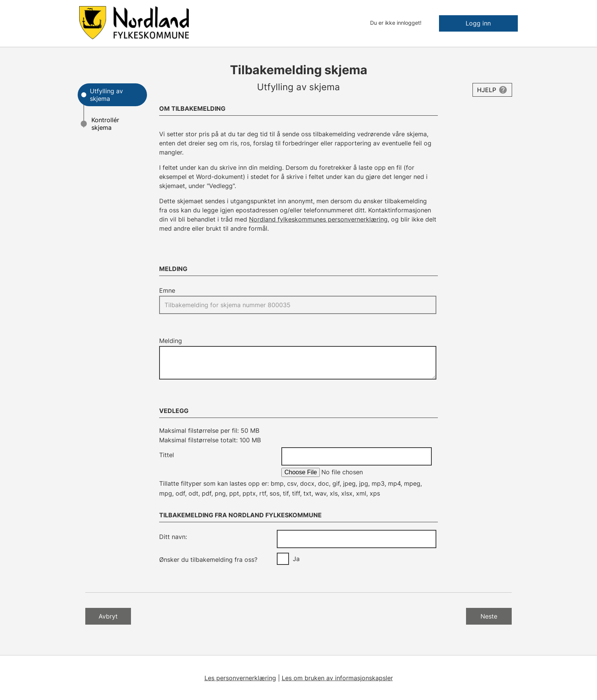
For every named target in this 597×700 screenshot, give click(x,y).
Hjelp (487, 90)
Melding (171, 341)
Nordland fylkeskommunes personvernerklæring (318, 219)
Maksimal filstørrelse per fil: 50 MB (209, 431)
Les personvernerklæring (240, 678)
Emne (167, 290)
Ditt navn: (173, 537)
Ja (296, 559)
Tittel (167, 455)
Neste (489, 616)
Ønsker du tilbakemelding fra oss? (208, 560)
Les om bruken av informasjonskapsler (337, 678)
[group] (357, 559)
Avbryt (108, 616)
